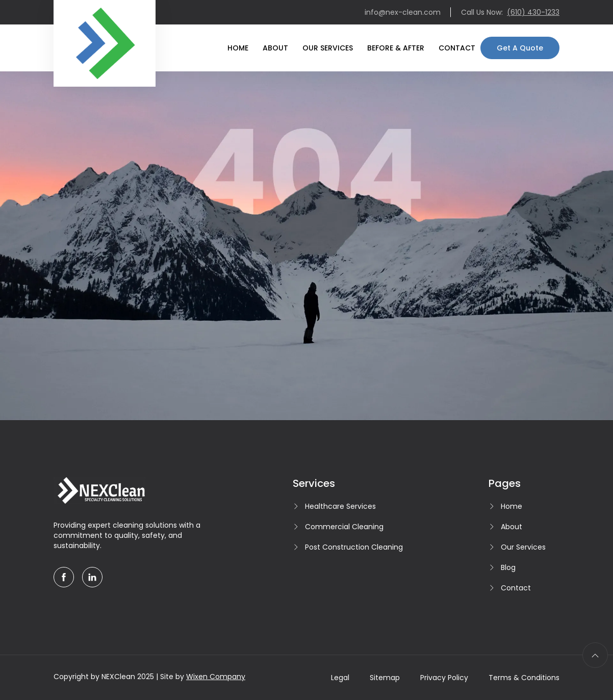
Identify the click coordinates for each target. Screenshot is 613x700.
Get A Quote (520, 48)
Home (238, 48)
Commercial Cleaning (344, 527)
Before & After (396, 48)
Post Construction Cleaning (354, 547)
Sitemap (385, 678)
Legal (340, 678)
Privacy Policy (444, 678)
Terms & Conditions (524, 678)
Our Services (328, 48)
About (275, 48)
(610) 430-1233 (533, 12)
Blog (508, 567)
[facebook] (64, 577)
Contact (457, 48)
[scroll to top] (595, 655)
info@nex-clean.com (403, 12)
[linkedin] (92, 577)
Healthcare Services (340, 506)
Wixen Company (216, 677)
